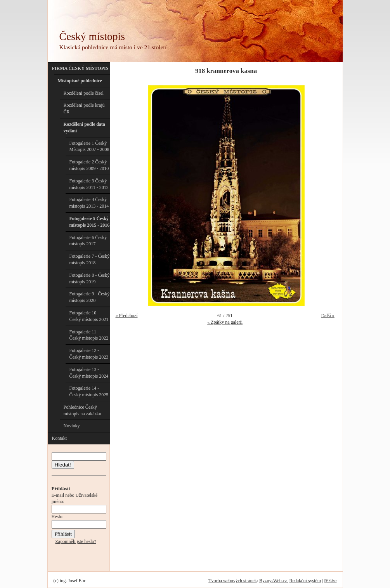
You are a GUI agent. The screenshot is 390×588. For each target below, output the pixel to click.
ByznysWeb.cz (273, 581)
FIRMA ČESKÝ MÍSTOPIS (80, 68)
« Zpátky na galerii (225, 322)
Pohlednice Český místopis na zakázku (82, 410)
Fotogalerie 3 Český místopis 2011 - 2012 (89, 184)
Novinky (72, 426)
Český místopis (92, 36)
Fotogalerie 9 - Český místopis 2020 (90, 297)
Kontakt (60, 438)
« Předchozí (127, 316)
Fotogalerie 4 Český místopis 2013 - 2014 (89, 203)
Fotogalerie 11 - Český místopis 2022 (89, 335)
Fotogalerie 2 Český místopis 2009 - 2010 (89, 165)
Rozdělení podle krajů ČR (84, 108)
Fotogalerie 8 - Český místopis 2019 (90, 278)
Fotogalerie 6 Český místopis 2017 (88, 241)
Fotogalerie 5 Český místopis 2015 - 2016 (90, 222)
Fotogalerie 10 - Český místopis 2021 (89, 316)
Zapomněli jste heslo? (76, 541)
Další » (328, 316)
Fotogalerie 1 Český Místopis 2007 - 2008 (89, 147)
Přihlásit (331, 581)
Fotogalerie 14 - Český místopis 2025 (89, 391)
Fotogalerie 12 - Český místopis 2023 (89, 354)
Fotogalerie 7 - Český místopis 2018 (90, 259)
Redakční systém (305, 581)
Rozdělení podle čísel (84, 93)
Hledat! (63, 465)
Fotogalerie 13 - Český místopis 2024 (89, 373)
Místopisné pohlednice (80, 81)
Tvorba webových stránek (233, 581)
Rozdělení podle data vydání (84, 127)
